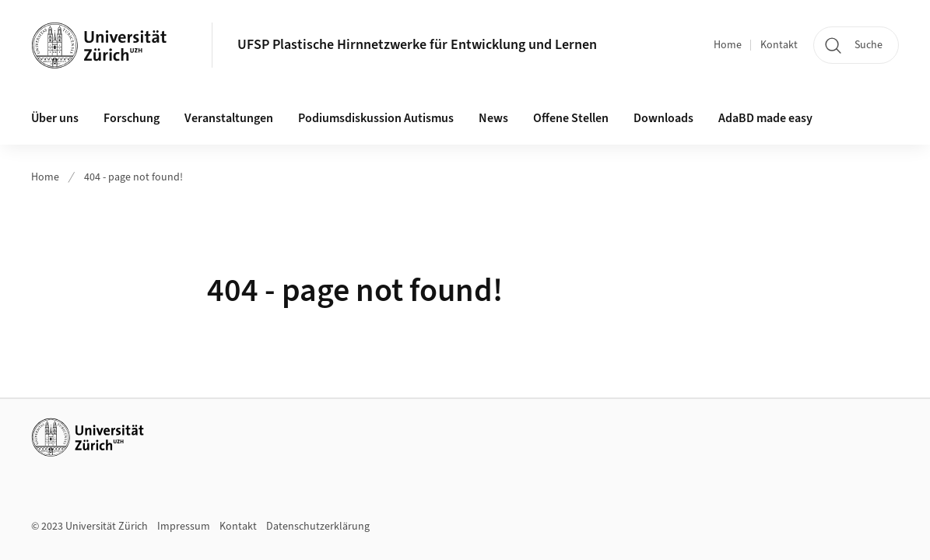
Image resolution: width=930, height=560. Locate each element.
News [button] (493, 118)
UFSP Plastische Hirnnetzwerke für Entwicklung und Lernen (417, 45)
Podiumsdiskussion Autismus (376, 118)
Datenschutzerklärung (318, 527)
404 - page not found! (133, 177)
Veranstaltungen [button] (229, 118)
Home (728, 45)
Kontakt (779, 45)
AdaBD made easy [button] (765, 118)
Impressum (184, 527)
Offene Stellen (571, 118)
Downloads (663, 118)
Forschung (132, 118)
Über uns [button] (55, 118)
